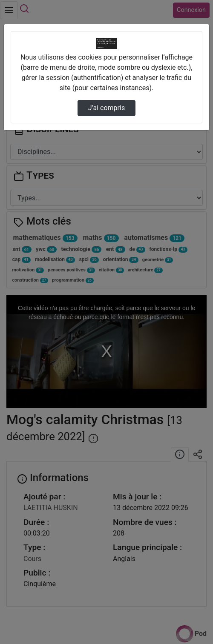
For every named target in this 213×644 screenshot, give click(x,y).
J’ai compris (106, 108)
